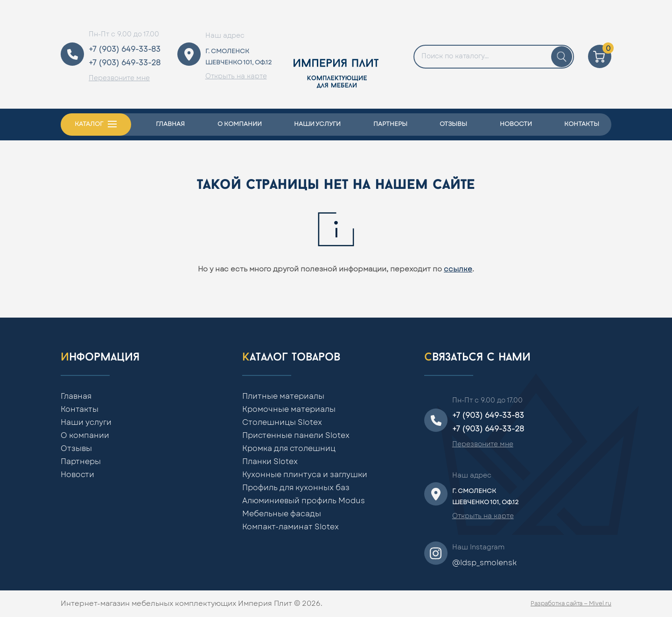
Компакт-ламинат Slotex (290, 527)
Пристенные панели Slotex (296, 436)
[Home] (336, 54)
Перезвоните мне (119, 78)
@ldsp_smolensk (484, 563)
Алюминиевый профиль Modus (304, 501)
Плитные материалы (283, 396)
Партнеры (390, 124)
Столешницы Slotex (282, 423)
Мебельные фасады (282, 514)
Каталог (89, 124)
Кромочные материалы (289, 409)
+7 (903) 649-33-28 (125, 63)
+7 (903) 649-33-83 (125, 49)
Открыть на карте (236, 76)
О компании (240, 124)
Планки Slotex (270, 462)
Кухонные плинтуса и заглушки (305, 475)
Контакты (582, 124)
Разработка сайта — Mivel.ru (571, 603)
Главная (170, 124)
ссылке (458, 269)
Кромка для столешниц (289, 449)
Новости (516, 124)
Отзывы (453, 124)
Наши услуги (317, 124)
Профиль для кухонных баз (296, 488)
